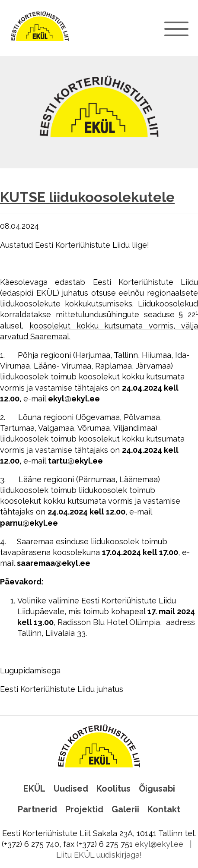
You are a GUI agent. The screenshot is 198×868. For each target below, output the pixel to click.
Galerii (125, 809)
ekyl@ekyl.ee (159, 844)
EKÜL (34, 789)
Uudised (71, 789)
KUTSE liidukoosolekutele (87, 197)
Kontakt (164, 809)
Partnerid (37, 809)
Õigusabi (157, 789)
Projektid (84, 809)
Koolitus (113, 789)
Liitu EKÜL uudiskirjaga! (99, 855)
